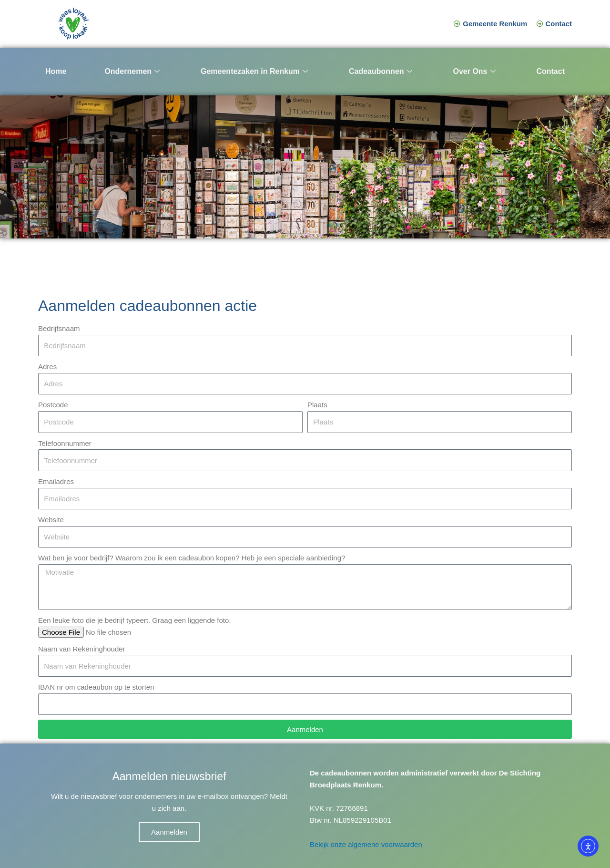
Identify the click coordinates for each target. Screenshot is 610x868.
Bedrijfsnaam (59, 328)
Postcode (53, 405)
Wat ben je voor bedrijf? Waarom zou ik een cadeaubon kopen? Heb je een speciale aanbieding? (192, 558)
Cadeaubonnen (381, 72)
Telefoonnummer (65, 443)
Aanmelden (169, 832)
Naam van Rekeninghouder (82, 649)
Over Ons (474, 72)
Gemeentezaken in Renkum (254, 72)
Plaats (317, 405)
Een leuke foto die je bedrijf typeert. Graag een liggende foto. (134, 620)
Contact (550, 71)
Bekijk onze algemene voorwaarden (366, 844)
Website (51, 520)
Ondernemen (132, 72)
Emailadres (56, 481)
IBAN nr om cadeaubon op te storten (96, 687)
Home (56, 71)
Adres (47, 367)
